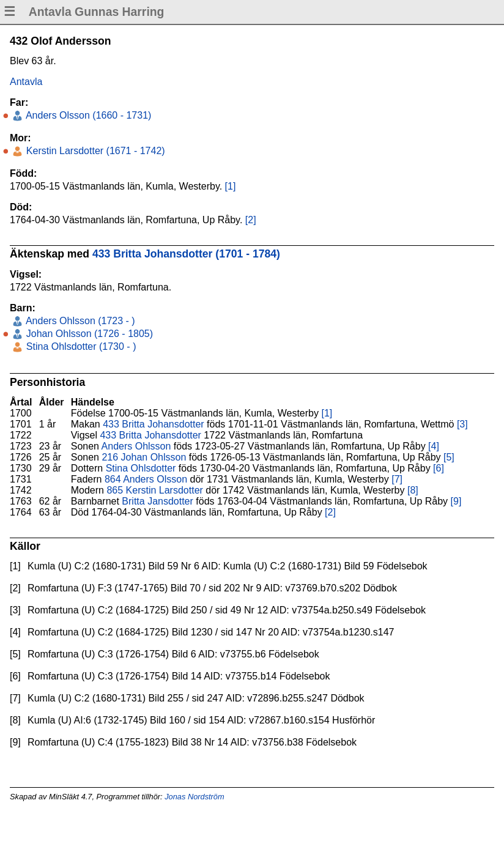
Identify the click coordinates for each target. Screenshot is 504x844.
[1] (231, 186)
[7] (397, 479)
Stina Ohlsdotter (141, 468)
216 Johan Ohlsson (144, 457)
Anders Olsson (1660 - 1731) (87, 115)
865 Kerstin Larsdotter (154, 490)
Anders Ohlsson (136, 446)
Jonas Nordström (194, 797)
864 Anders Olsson (146, 479)
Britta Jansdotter (157, 501)
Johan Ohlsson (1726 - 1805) (88, 334)
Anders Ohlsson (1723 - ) (79, 321)
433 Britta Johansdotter (153, 424)
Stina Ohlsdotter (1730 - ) (80, 346)
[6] (439, 468)
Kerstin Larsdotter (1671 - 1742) (94, 151)
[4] (434, 446)
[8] (413, 490)
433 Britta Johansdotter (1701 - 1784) (186, 254)
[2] (251, 220)
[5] (449, 457)
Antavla (26, 82)
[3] (462, 424)
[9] (456, 501)
